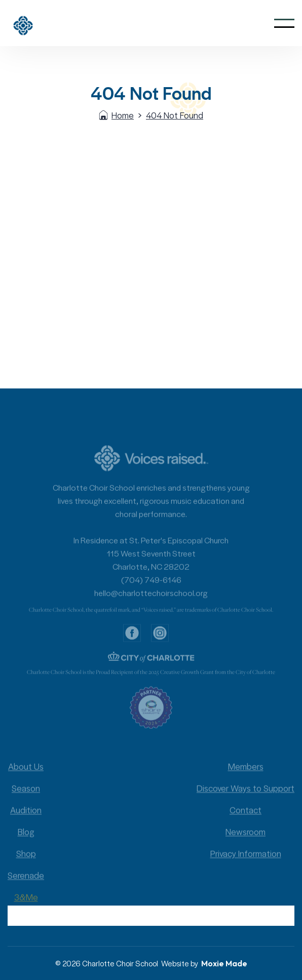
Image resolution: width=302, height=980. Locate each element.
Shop (26, 863)
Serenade (26, 884)
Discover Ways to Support (246, 797)
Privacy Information (246, 863)
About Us (26, 775)
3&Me (26, 906)
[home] (36, 23)
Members (246, 775)
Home (123, 115)
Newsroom (246, 841)
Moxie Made (224, 963)
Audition (26, 819)
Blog (26, 841)
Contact (246, 819)
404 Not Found (175, 115)
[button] (284, 23)
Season (26, 797)
